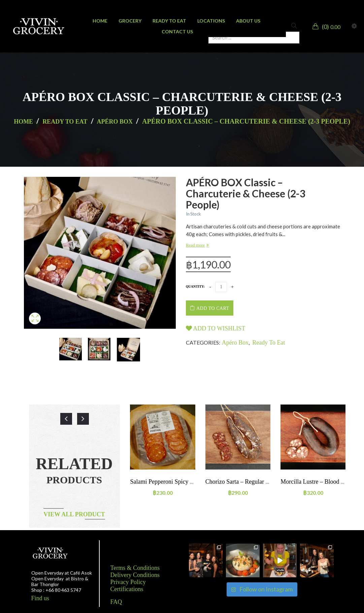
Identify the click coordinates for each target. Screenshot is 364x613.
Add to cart (213, 308)
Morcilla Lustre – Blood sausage (321, 482)
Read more (195, 245)
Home (23, 122)
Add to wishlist (216, 328)
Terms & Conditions (135, 568)
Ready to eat (65, 122)
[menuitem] (100, 21)
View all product (74, 514)
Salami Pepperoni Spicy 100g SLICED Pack (184, 482)
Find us (40, 598)
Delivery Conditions (135, 575)
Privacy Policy (128, 582)
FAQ (116, 602)
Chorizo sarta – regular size (241, 482)
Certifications (127, 589)
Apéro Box (115, 122)
